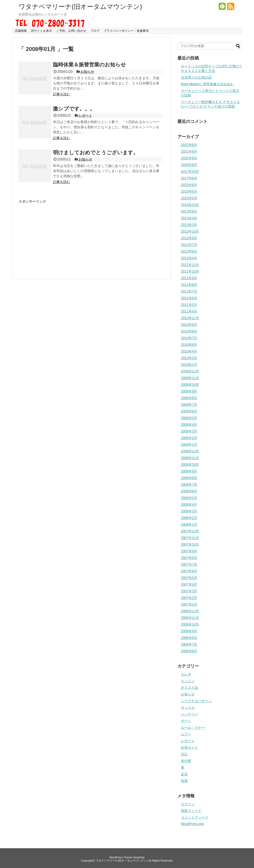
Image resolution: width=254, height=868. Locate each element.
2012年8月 (189, 238)
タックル (188, 708)
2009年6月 (189, 411)
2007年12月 (190, 531)
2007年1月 (189, 604)
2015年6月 (189, 192)
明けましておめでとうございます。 (96, 152)
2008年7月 (189, 485)
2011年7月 (189, 291)
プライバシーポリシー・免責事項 (126, 31)
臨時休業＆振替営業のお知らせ (89, 65)
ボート (186, 721)
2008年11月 (190, 458)
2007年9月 (189, 551)
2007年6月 (189, 571)
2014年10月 (190, 205)
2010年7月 (189, 338)
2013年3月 (189, 225)
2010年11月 (190, 318)
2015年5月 (189, 198)
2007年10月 (190, 545)
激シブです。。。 (74, 109)
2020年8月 (189, 165)
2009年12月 (190, 371)
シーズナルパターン (196, 701)
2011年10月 (190, 271)
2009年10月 (190, 385)
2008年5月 (189, 498)
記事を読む (62, 94)
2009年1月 (189, 445)
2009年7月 (189, 405)
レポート (85, 115)
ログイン (188, 804)
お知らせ (87, 72)
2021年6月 (189, 152)
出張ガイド (189, 748)
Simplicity (139, 857)
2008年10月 (190, 465)
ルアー (186, 734)
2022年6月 (189, 145)
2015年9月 (189, 185)
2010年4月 (189, 351)
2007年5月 (189, 578)
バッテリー (189, 714)
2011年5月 (189, 305)
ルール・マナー (193, 728)
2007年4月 (189, 585)
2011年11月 (190, 265)
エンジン (188, 681)
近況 (184, 774)
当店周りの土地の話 (196, 77)
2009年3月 (189, 431)
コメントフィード (195, 817)
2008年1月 (189, 525)
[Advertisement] (55, 234)
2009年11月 (190, 378)
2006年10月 (190, 624)
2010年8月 (189, 331)
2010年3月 (189, 358)
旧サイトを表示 (41, 31)
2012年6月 (189, 251)
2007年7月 (189, 565)
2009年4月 (189, 425)
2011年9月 (189, 278)
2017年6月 (189, 178)
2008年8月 (189, 478)
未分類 (186, 761)
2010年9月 (189, 325)
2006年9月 (189, 631)
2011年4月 (189, 311)
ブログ (95, 31)
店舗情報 (21, 31)
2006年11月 (190, 618)
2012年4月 (189, 258)
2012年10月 (190, 232)
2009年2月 (189, 438)
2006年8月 (189, 638)
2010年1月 (189, 365)
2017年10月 (190, 172)
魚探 (184, 781)
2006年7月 (189, 644)
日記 (184, 754)
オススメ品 (189, 688)
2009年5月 (189, 418)
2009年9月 (189, 391)
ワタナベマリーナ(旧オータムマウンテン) (80, 7)
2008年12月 (190, 451)
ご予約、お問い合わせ (71, 31)
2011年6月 (189, 298)
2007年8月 (189, 558)
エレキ (186, 674)
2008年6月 (189, 491)
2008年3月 (189, 511)
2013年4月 (189, 218)
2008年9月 (189, 471)
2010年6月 (189, 345)
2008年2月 (189, 518)
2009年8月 (189, 398)
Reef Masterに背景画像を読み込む (207, 84)
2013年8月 (189, 212)
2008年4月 (189, 505)
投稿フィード (191, 811)
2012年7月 (189, 245)
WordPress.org (192, 824)
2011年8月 (189, 285)
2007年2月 (189, 598)
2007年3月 (189, 591)
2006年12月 (190, 611)
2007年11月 (190, 538)
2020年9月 (189, 158)
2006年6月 (189, 651)
